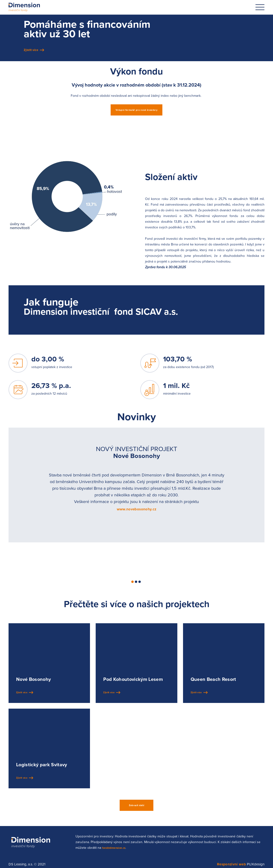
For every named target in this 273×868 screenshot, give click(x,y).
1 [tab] (132, 588)
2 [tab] (136, 588)
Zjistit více (33, 54)
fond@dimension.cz (118, 856)
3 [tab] (140, 588)
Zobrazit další (137, 812)
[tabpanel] (136, 491)
